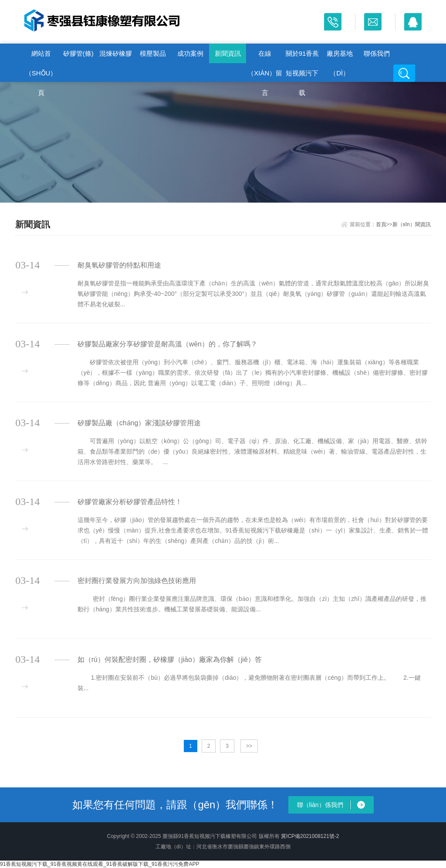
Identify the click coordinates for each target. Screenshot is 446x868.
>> (249, 746)
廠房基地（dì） (340, 56)
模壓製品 (153, 53)
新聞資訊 (228, 53)
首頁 (381, 224)
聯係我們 (377, 53)
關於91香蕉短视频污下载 (302, 56)
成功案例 (190, 53)
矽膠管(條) (78, 53)
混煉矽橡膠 (116, 53)
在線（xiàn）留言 (265, 56)
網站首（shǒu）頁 (41, 56)
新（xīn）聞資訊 (412, 224)
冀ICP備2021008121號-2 (310, 836)
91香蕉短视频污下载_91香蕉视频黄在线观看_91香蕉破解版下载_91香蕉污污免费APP (100, 864)
